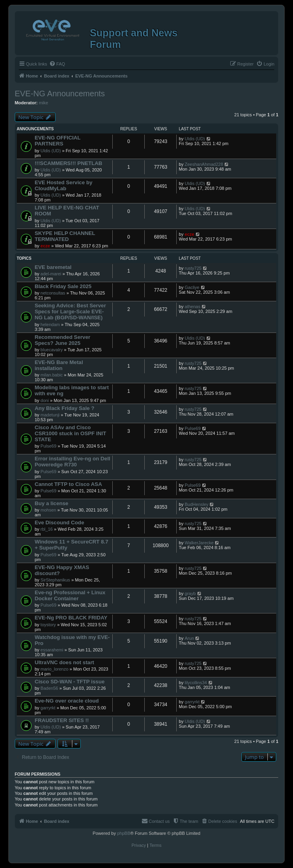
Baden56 (49, 688)
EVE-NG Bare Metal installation (59, 365)
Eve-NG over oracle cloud (67, 701)
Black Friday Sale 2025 (63, 286)
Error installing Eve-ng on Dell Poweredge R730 (73, 462)
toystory (48, 625)
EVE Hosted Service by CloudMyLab (64, 185)
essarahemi (52, 650)
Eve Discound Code (60, 523)
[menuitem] (57, 64)
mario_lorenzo (54, 669)
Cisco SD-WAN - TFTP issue (70, 682)
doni (45, 400)
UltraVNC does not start (65, 662)
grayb (190, 593)
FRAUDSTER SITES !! (62, 720)
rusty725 (193, 268)
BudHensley (196, 504)
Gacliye (192, 287)
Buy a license (52, 503)
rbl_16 (47, 529)
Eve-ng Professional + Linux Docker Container (70, 595)
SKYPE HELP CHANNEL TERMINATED (65, 236)
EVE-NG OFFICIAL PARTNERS (58, 141)
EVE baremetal (53, 267)
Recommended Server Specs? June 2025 (63, 340)
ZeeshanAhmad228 (204, 164)
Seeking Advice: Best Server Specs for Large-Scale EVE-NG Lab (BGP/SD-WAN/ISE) (70, 312)
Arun (189, 638)
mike (43, 103)
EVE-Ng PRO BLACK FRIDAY (71, 618)
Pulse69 (48, 446)
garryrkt (48, 708)
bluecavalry (52, 350)
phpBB (124, 833)
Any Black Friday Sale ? (65, 408)
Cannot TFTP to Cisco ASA (69, 484)
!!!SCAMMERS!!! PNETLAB (69, 163)
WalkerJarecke (199, 543)
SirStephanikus (55, 580)
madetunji (50, 415)
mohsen (48, 510)
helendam (50, 325)
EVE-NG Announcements (60, 94)
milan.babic (52, 375)
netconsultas (53, 293)
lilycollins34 (196, 683)
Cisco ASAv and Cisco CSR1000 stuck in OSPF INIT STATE (71, 433)
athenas (192, 307)
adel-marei (51, 274)
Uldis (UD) (51, 151)
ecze (45, 246)
